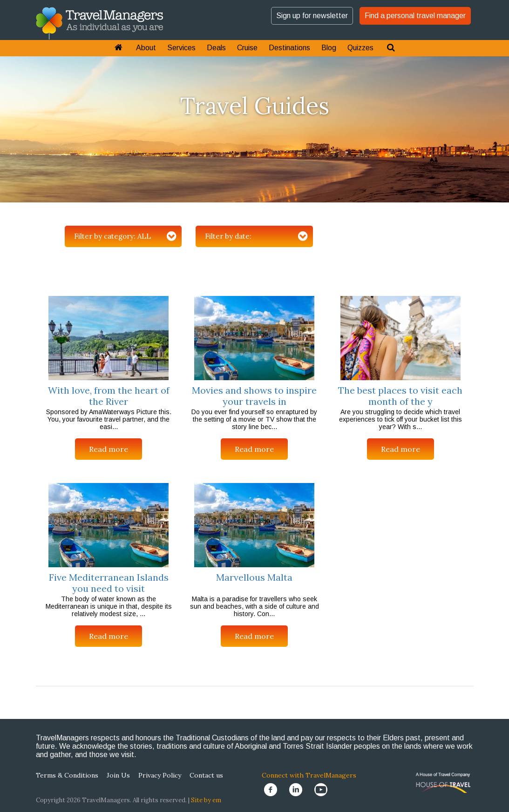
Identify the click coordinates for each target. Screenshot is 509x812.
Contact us (206, 775)
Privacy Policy (160, 775)
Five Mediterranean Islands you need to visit (109, 583)
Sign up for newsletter (312, 16)
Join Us (118, 775)
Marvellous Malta (254, 577)
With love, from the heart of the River (109, 396)
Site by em (206, 800)
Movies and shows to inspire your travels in (254, 396)
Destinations (289, 48)
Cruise (247, 48)
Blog (329, 48)
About (146, 48)
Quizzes (360, 48)
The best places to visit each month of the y (400, 396)
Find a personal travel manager (415, 16)
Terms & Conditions (67, 775)
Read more (109, 449)
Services (181, 48)
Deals (216, 48)
